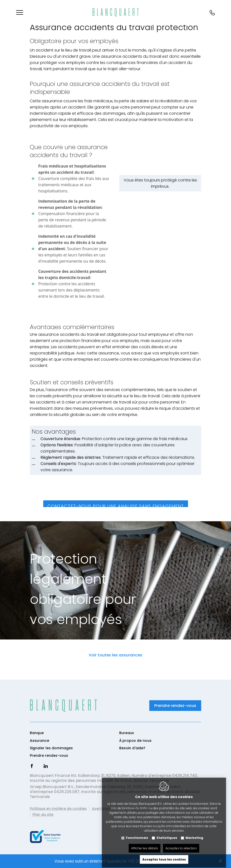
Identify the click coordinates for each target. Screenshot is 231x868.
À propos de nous (135, 741)
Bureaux (127, 733)
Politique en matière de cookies (58, 809)
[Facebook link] (32, 766)
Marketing (194, 833)
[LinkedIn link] (46, 766)
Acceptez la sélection (181, 844)
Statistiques (167, 833)
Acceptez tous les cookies (164, 855)
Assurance (39, 741)
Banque (37, 733)
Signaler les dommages (51, 748)
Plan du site (43, 814)
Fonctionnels (137, 833)
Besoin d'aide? (132, 748)
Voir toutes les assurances (115, 655)
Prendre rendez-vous (175, 706)
